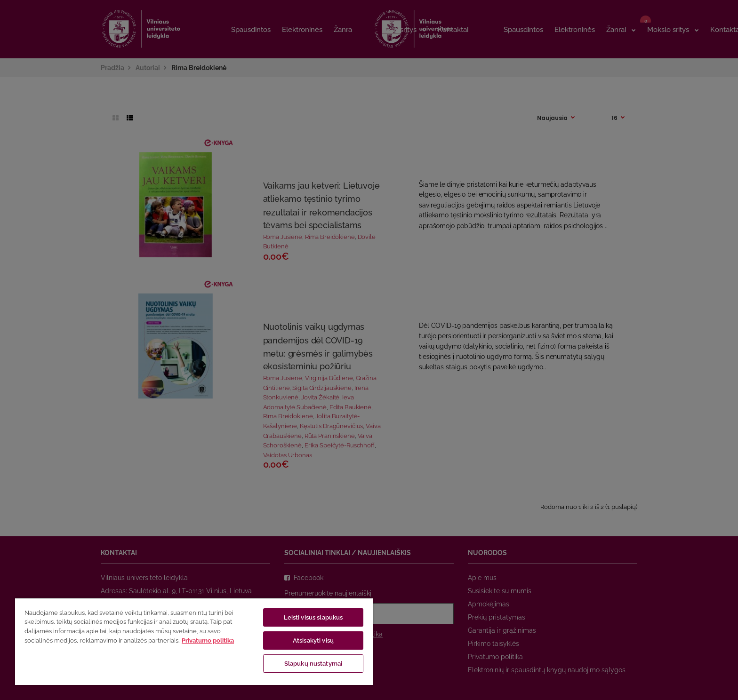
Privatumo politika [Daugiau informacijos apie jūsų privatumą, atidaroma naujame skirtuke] (208, 640)
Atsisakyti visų (313, 640)
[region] (194, 641)
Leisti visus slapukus (313, 617)
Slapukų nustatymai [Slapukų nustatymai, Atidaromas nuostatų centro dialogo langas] (313, 664)
